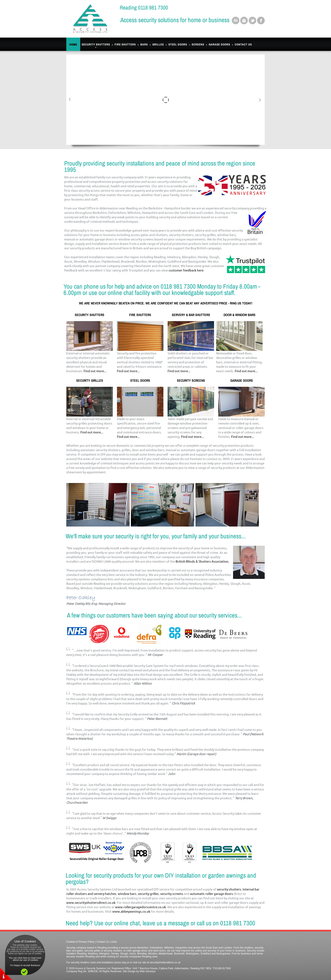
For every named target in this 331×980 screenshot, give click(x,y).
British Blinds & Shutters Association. (202, 561)
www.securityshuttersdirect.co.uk (91, 902)
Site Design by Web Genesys (139, 971)
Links (114, 942)
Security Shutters (96, 45)
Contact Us (243, 44)
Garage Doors (219, 44)
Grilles (158, 44)
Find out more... (95, 371)
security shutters (229, 889)
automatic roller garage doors (212, 894)
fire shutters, (247, 948)
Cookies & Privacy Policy (80, 942)
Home (73, 44)
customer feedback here (186, 270)
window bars (127, 894)
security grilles (148, 894)
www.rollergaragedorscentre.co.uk (140, 907)
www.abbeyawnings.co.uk (131, 911)
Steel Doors (178, 44)
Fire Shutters (125, 44)
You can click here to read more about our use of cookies (25, 959)
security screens (172, 894)
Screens (198, 44)
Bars (144, 44)
